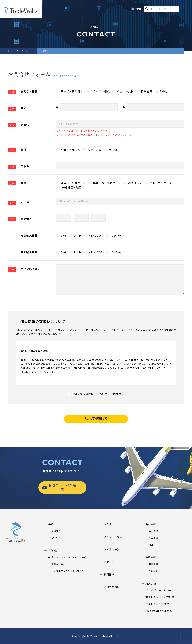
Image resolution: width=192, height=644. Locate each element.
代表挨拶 (153, 538)
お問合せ (109, 562)
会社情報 (151, 524)
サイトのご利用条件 (157, 604)
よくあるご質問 (113, 537)
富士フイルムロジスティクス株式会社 (71, 557)
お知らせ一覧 (112, 549)
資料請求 (109, 574)
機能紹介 (56, 531)
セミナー (109, 524)
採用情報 (151, 557)
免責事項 (151, 583)
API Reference (60, 538)
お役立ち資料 (112, 587)
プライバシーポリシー (159, 590)
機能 (51, 524)
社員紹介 (153, 571)
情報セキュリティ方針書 (160, 597)
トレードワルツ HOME (19, 51)
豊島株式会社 (58, 564)
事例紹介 (53, 550)
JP (133, 9)
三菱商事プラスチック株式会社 (68, 571)
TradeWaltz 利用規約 (159, 611)
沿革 (151, 545)
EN (139, 9)
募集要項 (153, 564)
